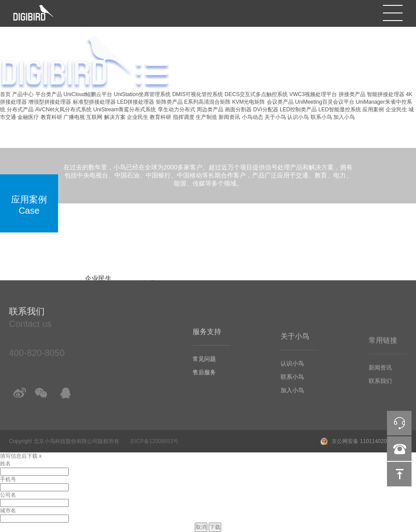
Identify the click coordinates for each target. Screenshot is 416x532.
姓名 (5, 464)
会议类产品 (280, 102)
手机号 (8, 479)
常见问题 (204, 368)
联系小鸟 (321, 117)
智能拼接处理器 (386, 94)
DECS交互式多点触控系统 (256, 94)
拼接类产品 (352, 94)
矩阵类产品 (169, 102)
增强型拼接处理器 (50, 102)
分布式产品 (20, 110)
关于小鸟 (275, 117)
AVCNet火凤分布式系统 (63, 110)
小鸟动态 (252, 117)
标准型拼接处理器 (94, 102)
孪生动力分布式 (176, 110)
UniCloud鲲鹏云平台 (88, 94)
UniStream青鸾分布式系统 (125, 110)
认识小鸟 (298, 117)
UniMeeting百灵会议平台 (325, 102)
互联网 (94, 117)
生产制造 (206, 117)
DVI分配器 (266, 110)
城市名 (8, 511)
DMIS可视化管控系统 (197, 94)
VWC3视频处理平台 (313, 94)
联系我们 (380, 390)
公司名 (8, 495)
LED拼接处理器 (136, 102)
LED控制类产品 (298, 110)
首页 (5, 94)
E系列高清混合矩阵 (207, 102)
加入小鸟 (344, 117)
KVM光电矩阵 (248, 102)
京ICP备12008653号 (154, 441)
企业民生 (396, 110)
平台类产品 (49, 94)
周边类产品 (210, 110)
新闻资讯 (229, 117)
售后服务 (204, 381)
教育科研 (51, 117)
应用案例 (373, 110)
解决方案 (115, 117)
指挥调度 (184, 117)
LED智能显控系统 (340, 110)
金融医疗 (28, 117)
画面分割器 (238, 110)
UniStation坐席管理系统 (142, 94)
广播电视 (74, 117)
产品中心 (23, 94)
